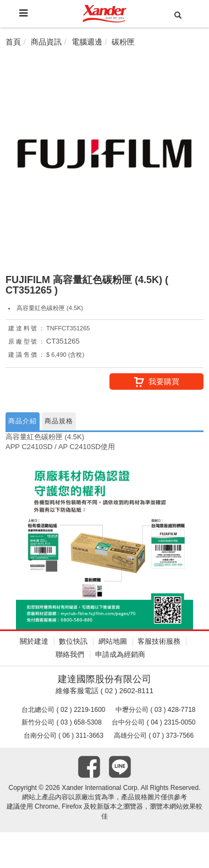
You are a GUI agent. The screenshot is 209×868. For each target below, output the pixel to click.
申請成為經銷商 (120, 654)
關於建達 (34, 641)
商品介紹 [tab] (23, 421)
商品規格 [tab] (59, 421)
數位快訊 (73, 641)
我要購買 (157, 382)
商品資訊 (46, 42)
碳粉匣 (123, 42)
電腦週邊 (87, 42)
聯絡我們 (70, 654)
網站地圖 (113, 641)
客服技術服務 (159, 641)
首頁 (13, 42)
